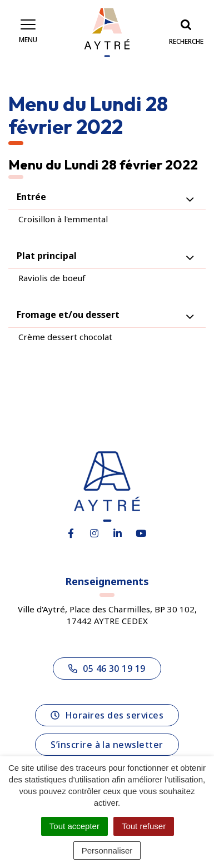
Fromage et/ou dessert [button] (68, 315)
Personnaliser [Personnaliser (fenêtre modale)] (107, 850)
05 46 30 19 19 (107, 669)
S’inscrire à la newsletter (107, 745)
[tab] (107, 197)
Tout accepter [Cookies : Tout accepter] (74, 826)
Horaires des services (107, 715)
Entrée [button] (31, 197)
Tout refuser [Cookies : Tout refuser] (144, 826)
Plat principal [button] (47, 256)
